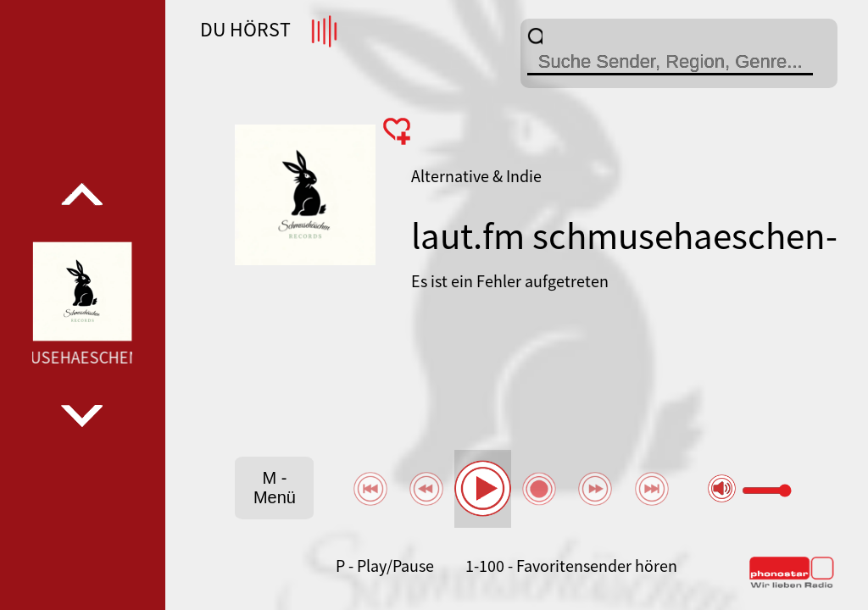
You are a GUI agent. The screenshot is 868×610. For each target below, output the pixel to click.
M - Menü (275, 488)
